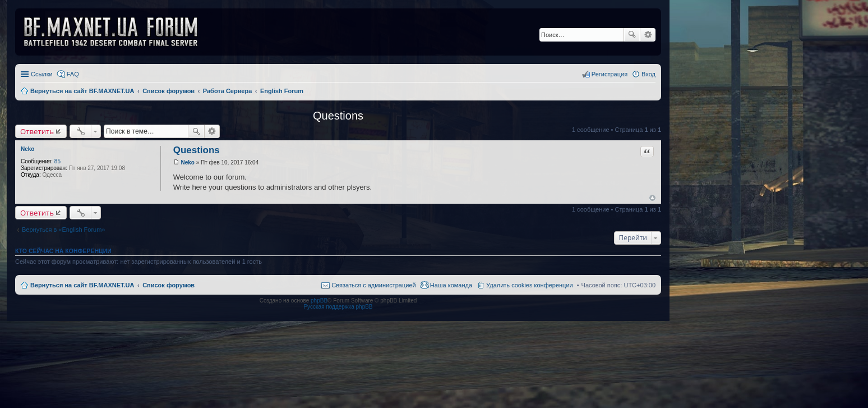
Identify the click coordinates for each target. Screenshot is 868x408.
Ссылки (42, 74)
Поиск (632, 35)
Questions (338, 116)
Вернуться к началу (652, 198)
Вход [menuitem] (648, 74)
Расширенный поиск (648, 35)
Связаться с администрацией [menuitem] (373, 285)
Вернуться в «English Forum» (63, 230)
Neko (27, 149)
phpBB (319, 301)
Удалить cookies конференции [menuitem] (530, 285)
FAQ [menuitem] (73, 74)
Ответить (37, 131)
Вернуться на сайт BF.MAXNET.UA (82, 285)
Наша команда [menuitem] (451, 285)
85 (57, 161)
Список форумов (168, 285)
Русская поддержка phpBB (338, 307)
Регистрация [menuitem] (610, 74)
